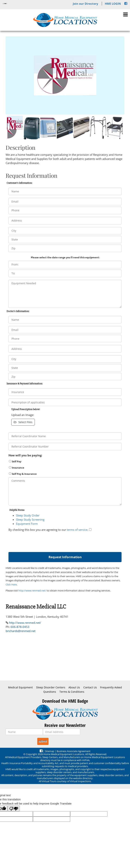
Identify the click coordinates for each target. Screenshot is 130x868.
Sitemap (50, 751)
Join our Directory (86, 4)
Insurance (17, 468)
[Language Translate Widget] (5, 4)
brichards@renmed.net (21, 631)
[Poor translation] (14, 808)
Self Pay (15, 461)
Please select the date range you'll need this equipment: (65, 257)
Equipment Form (27, 524)
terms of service (77, 530)
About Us (74, 687)
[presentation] (37, 541)
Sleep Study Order (28, 515)
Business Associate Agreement (74, 751)
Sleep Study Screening (30, 519)
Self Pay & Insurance (23, 474)
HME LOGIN (113, 4)
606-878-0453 (20, 627)
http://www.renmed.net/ (32, 591)
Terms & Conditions (72, 692)
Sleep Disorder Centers (51, 687)
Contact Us (90, 687)
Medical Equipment (20, 687)
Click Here (11, 584)
